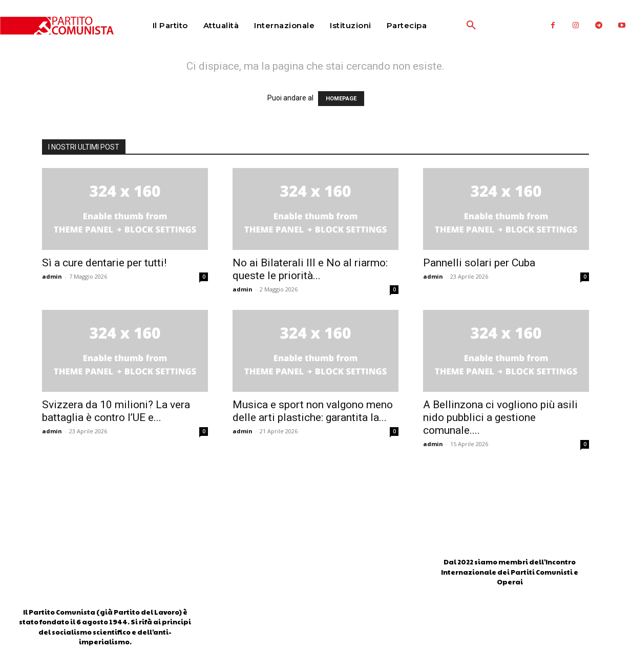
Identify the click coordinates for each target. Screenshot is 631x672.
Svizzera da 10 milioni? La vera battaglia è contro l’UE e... (116, 411)
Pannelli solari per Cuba (479, 263)
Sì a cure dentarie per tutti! (104, 263)
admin (52, 276)
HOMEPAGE (341, 99)
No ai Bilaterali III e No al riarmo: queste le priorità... (310, 269)
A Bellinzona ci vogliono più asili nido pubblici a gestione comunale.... (500, 417)
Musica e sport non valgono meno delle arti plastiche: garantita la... (313, 411)
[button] (447, 26)
